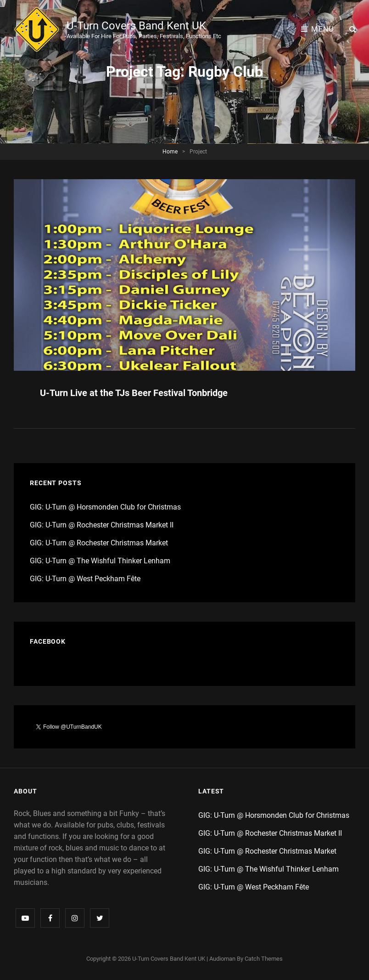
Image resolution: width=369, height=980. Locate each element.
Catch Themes (264, 959)
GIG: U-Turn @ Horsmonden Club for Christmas (105, 507)
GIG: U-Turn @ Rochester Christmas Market (99, 543)
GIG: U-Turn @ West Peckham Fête (85, 579)
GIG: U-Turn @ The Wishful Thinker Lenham (100, 561)
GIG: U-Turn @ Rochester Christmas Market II (102, 525)
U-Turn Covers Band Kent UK (136, 26)
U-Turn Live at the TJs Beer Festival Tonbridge (134, 393)
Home (170, 152)
